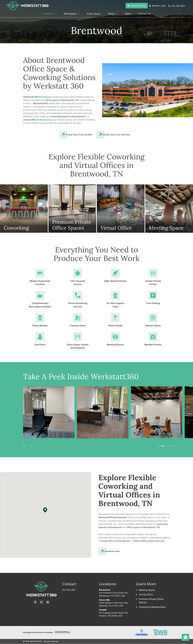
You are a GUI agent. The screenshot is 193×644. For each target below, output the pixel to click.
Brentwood (45, 97)
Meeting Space (147, 590)
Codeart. (166, 641)
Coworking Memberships (152, 607)
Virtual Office (146, 595)
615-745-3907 (69, 590)
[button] (55, 13)
